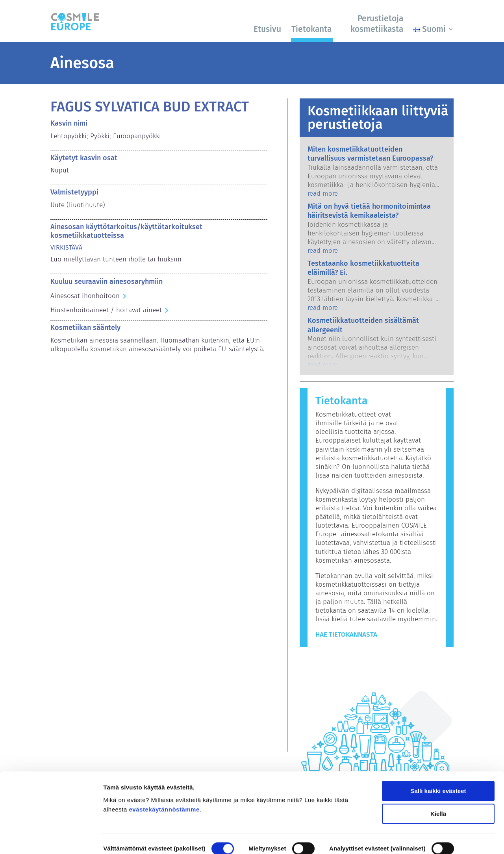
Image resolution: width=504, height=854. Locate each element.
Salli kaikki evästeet (438, 753)
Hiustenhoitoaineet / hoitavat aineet (106, 310)
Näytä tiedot (120, 838)
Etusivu (267, 29)
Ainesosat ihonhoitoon (85, 296)
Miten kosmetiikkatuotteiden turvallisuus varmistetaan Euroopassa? (370, 154)
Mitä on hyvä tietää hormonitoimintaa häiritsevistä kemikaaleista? (369, 211)
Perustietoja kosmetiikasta (377, 24)
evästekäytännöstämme (164, 772)
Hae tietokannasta (346, 634)
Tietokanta (311, 29)
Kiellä (438, 776)
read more (323, 194)
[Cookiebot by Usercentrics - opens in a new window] (51, 839)
